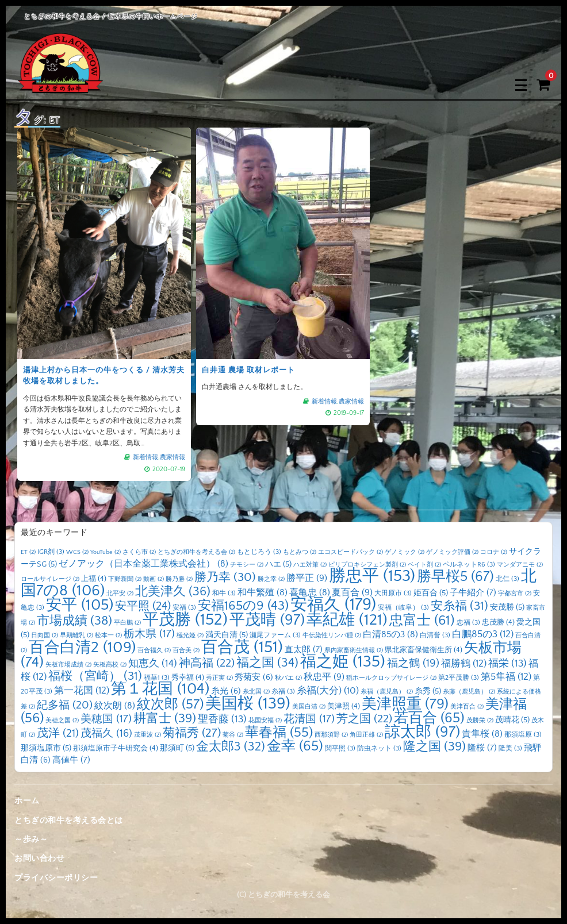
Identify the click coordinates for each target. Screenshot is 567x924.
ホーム (27, 801)
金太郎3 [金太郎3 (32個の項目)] (231, 747)
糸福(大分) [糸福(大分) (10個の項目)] (328, 691)
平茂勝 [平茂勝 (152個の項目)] (185, 620)
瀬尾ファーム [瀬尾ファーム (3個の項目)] (275, 635)
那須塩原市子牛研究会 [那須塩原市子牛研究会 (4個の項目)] (116, 748)
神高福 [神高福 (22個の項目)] (207, 663)
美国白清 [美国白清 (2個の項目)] (309, 707)
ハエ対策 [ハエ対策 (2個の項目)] (310, 565)
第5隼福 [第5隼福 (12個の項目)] (506, 677)
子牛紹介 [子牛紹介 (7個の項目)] (473, 593)
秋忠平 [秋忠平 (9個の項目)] (324, 677)
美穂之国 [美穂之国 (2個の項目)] (62, 721)
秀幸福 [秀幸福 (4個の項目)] (188, 677)
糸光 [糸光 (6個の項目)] (226, 691)
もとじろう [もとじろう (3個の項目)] (259, 552)
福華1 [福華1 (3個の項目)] (157, 678)
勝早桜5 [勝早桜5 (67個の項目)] (455, 577)
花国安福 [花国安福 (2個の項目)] (265, 721)
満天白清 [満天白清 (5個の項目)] (227, 635)
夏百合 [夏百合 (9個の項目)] (352, 592)
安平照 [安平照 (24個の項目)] (143, 606)
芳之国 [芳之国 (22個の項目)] (364, 719)
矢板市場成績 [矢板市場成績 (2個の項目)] (68, 665)
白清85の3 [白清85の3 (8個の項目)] (390, 635)
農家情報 (173, 457)
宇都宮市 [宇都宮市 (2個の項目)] (515, 594)
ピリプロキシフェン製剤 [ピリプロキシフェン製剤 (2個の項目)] (367, 565)
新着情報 (145, 457)
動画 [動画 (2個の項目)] (154, 579)
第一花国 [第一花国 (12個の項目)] (82, 690)
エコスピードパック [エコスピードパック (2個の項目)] (350, 552)
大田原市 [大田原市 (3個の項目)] (393, 593)
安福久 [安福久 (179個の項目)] (333, 605)
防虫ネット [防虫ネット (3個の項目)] (379, 748)
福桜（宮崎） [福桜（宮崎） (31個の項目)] (95, 676)
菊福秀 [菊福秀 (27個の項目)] (192, 733)
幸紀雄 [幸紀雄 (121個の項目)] (347, 620)
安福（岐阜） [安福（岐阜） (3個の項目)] (403, 608)
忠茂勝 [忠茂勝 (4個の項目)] (498, 622)
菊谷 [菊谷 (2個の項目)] (233, 735)
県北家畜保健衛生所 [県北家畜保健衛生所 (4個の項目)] (424, 650)
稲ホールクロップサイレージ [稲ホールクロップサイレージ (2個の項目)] (391, 678)
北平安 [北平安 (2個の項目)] (120, 594)
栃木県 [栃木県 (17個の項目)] (149, 634)
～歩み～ (31, 840)
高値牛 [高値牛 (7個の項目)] (71, 760)
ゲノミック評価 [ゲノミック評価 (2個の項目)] (452, 552)
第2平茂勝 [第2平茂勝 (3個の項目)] (459, 678)
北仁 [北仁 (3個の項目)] (507, 579)
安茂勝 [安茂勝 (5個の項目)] (507, 607)
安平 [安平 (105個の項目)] (80, 605)
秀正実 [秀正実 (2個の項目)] (219, 678)
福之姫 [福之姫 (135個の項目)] (343, 662)
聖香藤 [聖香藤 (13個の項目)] (222, 719)
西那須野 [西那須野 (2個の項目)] (331, 735)
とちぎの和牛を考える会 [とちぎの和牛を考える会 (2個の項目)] (196, 552)
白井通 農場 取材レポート (248, 370)
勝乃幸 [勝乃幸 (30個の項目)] (225, 577)
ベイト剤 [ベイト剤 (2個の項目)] (424, 565)
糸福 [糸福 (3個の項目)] (283, 692)
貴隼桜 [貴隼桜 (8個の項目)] (482, 734)
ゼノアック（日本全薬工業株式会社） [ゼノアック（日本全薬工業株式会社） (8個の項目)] (143, 564)
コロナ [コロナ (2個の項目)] (494, 552)
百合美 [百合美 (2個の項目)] (186, 650)
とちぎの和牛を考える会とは (69, 821)
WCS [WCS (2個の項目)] (77, 552)
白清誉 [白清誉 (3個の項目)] (435, 635)
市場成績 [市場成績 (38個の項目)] (74, 621)
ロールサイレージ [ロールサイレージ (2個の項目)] (50, 579)
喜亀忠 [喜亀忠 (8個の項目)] (310, 593)
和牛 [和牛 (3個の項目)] (224, 593)
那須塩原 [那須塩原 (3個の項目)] (523, 735)
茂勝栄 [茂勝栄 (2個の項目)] (480, 721)
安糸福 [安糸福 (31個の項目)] (459, 606)
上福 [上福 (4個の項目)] (94, 579)
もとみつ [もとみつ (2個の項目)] (300, 552)
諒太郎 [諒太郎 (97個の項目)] (422, 732)
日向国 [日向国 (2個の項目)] (45, 636)
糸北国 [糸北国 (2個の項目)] (256, 692)
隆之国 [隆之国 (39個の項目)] (434, 747)
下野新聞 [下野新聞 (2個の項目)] (125, 579)
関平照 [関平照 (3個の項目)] (340, 748)
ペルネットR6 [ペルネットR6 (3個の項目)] (469, 565)
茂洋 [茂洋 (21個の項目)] (58, 733)
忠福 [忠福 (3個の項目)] (468, 623)
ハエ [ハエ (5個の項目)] (278, 564)
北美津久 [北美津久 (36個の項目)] (173, 592)
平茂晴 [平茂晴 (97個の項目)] (267, 620)
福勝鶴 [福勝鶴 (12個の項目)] (464, 663)
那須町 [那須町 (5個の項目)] (177, 748)
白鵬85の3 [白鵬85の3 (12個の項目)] (483, 634)
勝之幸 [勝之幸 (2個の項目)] (271, 579)
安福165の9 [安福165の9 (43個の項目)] (243, 606)
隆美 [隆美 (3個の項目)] (510, 748)
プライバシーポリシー (56, 878)
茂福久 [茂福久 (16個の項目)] (106, 734)
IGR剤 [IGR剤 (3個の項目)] (51, 552)
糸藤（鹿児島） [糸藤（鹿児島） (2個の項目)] (469, 692)
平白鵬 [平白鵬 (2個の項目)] (127, 623)
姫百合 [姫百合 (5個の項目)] (431, 593)
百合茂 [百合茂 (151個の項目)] (242, 647)
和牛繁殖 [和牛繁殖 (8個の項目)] (263, 593)
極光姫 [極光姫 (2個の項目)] (190, 636)
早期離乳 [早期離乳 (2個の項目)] (76, 636)
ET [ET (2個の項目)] (28, 552)
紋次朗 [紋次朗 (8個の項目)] (115, 706)
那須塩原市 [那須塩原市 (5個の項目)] (46, 748)
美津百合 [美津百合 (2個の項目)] (467, 707)
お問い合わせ (39, 858)
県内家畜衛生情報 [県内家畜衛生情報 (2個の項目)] (354, 650)
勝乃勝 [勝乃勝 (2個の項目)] (179, 579)
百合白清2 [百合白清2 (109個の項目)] (82, 648)
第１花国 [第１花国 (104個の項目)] (160, 689)
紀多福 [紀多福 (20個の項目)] (65, 705)
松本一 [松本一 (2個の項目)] (108, 636)
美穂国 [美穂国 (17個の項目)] (106, 719)
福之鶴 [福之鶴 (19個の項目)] (413, 663)
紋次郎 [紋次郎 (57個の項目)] (170, 704)
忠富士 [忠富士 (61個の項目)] (422, 620)
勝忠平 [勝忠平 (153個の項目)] (372, 576)
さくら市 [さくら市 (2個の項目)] (139, 552)
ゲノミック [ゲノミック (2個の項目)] (405, 552)
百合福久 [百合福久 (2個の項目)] (154, 650)
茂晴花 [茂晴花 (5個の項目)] (512, 720)
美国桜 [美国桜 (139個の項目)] (248, 704)
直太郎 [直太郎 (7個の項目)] (304, 650)
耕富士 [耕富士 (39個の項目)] (165, 719)
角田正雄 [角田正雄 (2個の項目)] (366, 735)
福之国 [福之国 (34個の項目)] (267, 663)
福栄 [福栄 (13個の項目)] (507, 664)
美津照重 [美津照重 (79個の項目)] (405, 704)
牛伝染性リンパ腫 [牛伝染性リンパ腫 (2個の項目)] (332, 636)
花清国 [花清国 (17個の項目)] (309, 719)
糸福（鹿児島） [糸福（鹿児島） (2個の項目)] (387, 692)
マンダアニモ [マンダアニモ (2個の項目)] (520, 565)
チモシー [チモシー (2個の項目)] (247, 565)
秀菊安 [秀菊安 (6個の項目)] (254, 677)
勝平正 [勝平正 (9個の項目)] (307, 578)
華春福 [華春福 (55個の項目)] (279, 733)
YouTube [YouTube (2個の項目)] (106, 552)
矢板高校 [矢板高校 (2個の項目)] (110, 665)
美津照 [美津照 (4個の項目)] (344, 706)
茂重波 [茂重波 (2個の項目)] (148, 735)
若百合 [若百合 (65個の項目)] (429, 718)
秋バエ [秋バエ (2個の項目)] (288, 678)
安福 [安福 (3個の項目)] (184, 608)
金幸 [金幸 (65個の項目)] (295, 746)
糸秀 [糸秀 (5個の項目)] (428, 691)
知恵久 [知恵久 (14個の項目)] (153, 664)
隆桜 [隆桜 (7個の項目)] (482, 748)
